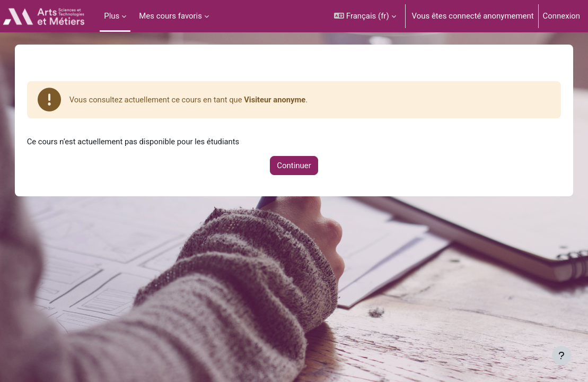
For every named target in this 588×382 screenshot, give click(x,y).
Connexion (561, 16)
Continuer (294, 166)
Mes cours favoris (170, 16)
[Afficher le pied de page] (561, 355)
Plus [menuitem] (112, 16)
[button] (365, 16)
